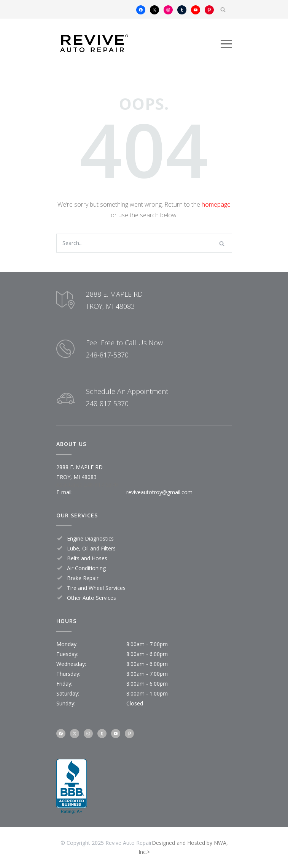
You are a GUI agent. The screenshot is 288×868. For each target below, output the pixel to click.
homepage (216, 204)
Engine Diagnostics (90, 538)
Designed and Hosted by (183, 843)
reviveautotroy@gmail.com (159, 492)
